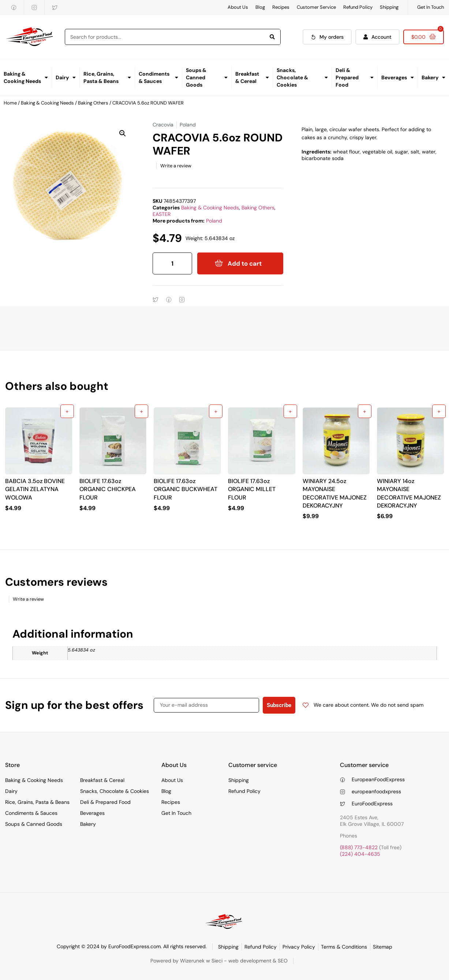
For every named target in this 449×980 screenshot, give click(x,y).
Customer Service (316, 7)
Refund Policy (358, 7)
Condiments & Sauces (158, 77)
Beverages (398, 77)
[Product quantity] (172, 263)
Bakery (433, 77)
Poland (214, 221)
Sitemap (383, 947)
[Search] (272, 37)
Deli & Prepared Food (355, 77)
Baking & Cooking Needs (26, 77)
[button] (123, 133)
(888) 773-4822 (359, 847)
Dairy (66, 77)
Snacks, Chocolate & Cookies (302, 77)
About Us (238, 7)
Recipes (281, 7)
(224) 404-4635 (360, 854)
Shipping (389, 7)
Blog (260, 7)
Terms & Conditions (344, 947)
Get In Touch (431, 7)
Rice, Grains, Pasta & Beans (107, 77)
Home (10, 103)
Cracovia (163, 125)
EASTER (162, 214)
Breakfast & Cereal (252, 77)
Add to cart (245, 263)
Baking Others (93, 103)
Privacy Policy (299, 947)
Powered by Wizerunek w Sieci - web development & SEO (219, 961)
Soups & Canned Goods (207, 77)
